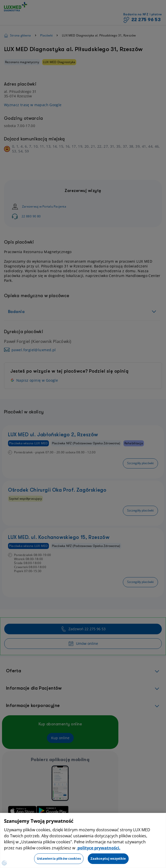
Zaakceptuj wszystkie (108, 858)
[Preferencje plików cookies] (4, 863)
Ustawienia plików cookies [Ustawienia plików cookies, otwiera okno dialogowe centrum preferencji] (59, 858)
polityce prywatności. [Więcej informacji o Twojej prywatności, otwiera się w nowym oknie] (98, 848)
